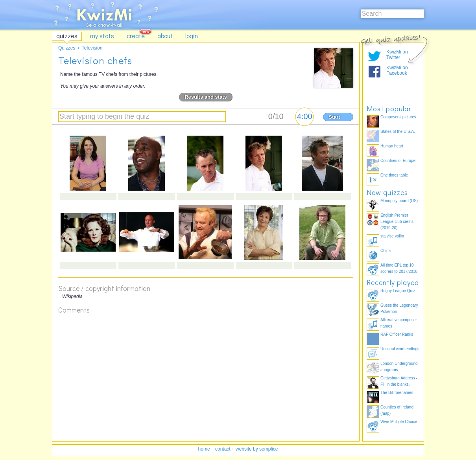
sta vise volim (392, 236)
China (386, 251)
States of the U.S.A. (398, 132)
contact (223, 449)
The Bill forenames (397, 393)
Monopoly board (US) (399, 201)
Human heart (392, 146)
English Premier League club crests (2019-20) (397, 222)
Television (92, 48)
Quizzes (67, 48)
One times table (394, 175)
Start (334, 117)
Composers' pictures (398, 117)
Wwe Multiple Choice (399, 422)
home (204, 449)
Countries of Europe (398, 161)
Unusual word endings (400, 349)
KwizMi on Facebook (397, 70)
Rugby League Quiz (398, 291)
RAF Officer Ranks (397, 334)
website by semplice (257, 449)
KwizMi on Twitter (397, 55)
